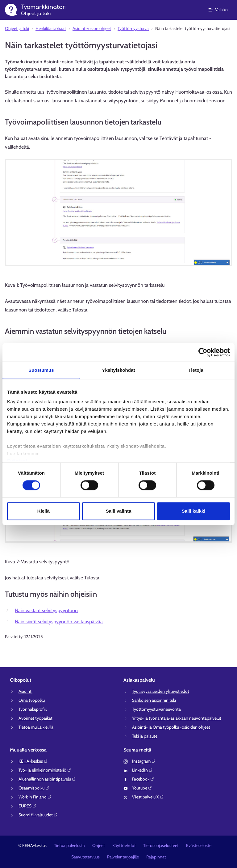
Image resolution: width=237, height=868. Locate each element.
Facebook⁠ (143, 779)
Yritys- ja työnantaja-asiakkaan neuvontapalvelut (177, 718)
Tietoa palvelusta (69, 845)
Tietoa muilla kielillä (36, 727)
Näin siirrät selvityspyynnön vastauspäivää (59, 622)
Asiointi (25, 691)
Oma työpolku (32, 700)
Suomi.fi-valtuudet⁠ (38, 815)
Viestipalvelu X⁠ (148, 797)
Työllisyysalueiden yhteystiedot (161, 691)
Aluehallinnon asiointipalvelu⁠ (47, 779)
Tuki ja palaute (145, 736)
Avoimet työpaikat (35, 718)
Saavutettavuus (85, 857)
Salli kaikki (194, 511)
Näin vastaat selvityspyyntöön (46, 610)
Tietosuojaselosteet (161, 845)
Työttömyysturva (133, 28)
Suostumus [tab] (41, 370)
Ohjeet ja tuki (17, 28)
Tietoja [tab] (196, 370)
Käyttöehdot (124, 845)
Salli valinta (119, 511)
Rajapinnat (156, 857)
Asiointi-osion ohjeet (92, 28)
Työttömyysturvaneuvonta (156, 709)
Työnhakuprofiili (33, 709)
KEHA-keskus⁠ (33, 761)
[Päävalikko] (222, 10)
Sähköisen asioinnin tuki (154, 700)
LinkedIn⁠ (142, 770)
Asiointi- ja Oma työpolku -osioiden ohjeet (171, 727)
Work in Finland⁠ (35, 797)
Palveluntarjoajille (123, 857)
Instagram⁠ (144, 761)
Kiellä (44, 511)
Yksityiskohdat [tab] (118, 370)
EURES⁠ (27, 806)
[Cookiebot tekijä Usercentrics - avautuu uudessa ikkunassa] (203, 352)
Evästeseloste (199, 845)
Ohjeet (99, 845)
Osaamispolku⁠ (34, 788)
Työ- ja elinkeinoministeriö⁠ (45, 770)
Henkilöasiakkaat (51, 28)
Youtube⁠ (142, 788)
